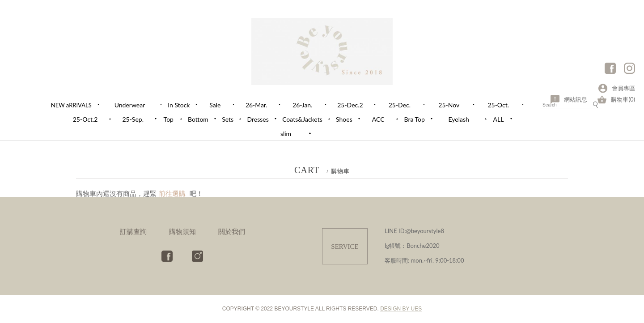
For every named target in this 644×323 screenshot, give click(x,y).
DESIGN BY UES (401, 309)
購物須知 (182, 231)
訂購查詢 (133, 231)
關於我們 (232, 231)
